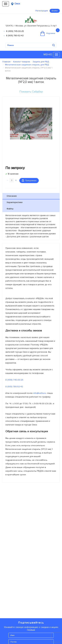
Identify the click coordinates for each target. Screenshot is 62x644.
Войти (55, 11)
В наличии (13, 174)
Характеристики (15, 202)
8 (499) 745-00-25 (15, 31)
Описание (12, 196)
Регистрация (42, 11)
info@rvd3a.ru (40, 393)
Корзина (50, 32)
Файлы (10, 209)
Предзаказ (29, 180)
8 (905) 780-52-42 (15, 36)
